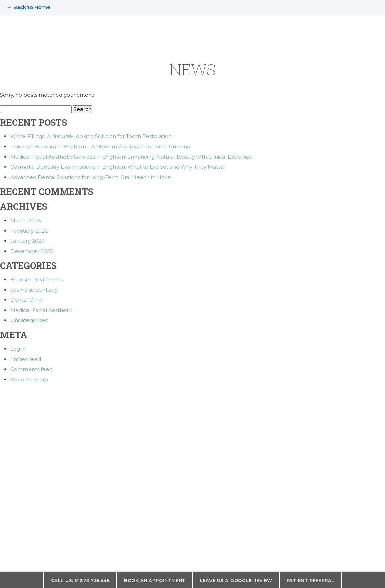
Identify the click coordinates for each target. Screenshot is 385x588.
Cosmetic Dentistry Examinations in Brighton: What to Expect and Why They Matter (118, 167)
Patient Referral (310, 580)
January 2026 (27, 241)
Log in (18, 349)
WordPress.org (29, 379)
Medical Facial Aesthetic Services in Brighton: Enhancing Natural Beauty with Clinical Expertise (131, 157)
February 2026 (29, 231)
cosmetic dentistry (34, 290)
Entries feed (26, 359)
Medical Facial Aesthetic (41, 310)
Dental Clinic (26, 300)
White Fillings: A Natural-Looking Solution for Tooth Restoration (91, 136)
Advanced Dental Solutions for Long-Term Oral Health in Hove (90, 177)
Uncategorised (29, 320)
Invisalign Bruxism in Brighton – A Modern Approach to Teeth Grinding (100, 146)
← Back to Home (29, 7)
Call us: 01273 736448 (80, 580)
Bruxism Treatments (36, 280)
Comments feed (31, 369)
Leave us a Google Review (236, 580)
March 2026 (25, 220)
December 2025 (32, 251)
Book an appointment (155, 580)
